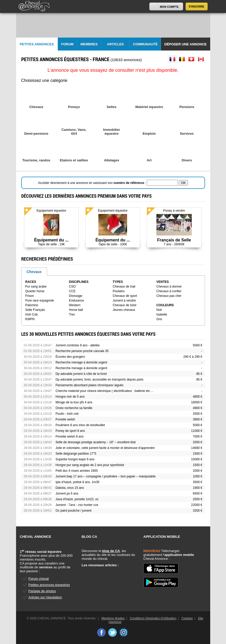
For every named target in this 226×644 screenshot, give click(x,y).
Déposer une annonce (185, 44)
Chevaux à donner (169, 287)
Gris (159, 319)
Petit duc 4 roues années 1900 (77, 471)
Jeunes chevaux (124, 310)
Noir (159, 310)
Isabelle (162, 314)
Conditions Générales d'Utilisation (153, 618)
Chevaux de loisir (125, 305)
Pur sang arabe (36, 287)
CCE (72, 291)
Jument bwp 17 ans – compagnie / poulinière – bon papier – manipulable (106, 476)
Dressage (75, 296)
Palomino (32, 305)
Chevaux (34, 272)
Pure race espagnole (40, 300)
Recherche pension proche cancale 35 (82, 351)
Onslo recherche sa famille (74, 408)
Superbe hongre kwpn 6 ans (75, 459)
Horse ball (76, 310)
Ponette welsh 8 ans (70, 437)
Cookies (187, 618)
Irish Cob (32, 314)
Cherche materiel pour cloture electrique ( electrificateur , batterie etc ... (105, 391)
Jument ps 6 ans (67, 493)
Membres (89, 44)
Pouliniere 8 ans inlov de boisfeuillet (80, 425)
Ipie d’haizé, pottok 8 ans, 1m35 (78, 482)
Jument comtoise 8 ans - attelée (78, 345)
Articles (115, 44)
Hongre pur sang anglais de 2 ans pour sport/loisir (90, 465)
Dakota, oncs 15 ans (70, 488)
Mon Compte (169, 7)
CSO (72, 287)
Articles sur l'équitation (45, 597)
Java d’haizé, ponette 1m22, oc (77, 499)
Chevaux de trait (124, 287)
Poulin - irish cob (67, 414)
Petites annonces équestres (49, 585)
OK (183, 183)
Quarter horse (35, 291)
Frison (30, 296)
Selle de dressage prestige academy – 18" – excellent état (96, 442)
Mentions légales (113, 618)
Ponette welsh (65, 419)
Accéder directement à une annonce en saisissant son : (92, 183)
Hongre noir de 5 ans (70, 397)
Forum (68, 44)
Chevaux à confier (169, 291)
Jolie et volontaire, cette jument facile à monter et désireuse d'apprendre (105, 448)
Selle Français (35, 310)
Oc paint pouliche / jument (74, 511)
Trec (72, 314)
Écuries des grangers (70, 357)
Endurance (76, 300)
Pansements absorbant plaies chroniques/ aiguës (90, 385)
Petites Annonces (37, 44)
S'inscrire (196, 6)
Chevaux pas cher (169, 296)
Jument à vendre (124, 300)
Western (75, 305)
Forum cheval (39, 579)
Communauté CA (145, 46)
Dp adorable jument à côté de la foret (81, 374)
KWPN (30, 319)
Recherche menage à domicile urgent (81, 362)
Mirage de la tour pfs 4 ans (74, 402)
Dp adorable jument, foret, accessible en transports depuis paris (100, 380)
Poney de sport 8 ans (70, 431)
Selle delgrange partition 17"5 (76, 454)
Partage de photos (42, 591)
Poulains (119, 291)
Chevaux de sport (125, 296)
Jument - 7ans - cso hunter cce (77, 505)
